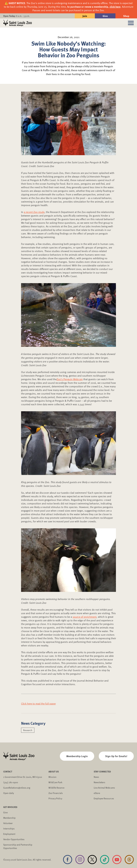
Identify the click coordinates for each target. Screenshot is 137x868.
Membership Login (77, 756)
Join (85, 16)
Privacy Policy (55, 798)
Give (105, 16)
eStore (97, 793)
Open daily (9, 793)
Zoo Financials (56, 793)
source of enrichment (85, 617)
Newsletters (99, 782)
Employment (9, 834)
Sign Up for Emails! (116, 756)
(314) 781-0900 (11, 782)
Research (28, 730)
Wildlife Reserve (56, 788)
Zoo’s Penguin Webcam (70, 379)
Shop (126, 16)
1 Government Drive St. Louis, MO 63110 (23, 777)
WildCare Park (55, 782)
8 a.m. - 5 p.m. (16, 16)
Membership (9, 818)
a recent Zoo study (34, 212)
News (96, 777)
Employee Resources (104, 798)
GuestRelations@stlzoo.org (17, 788)
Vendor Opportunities (14, 839)
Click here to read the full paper (38, 704)
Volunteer (8, 823)
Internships (9, 829)
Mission (52, 777)
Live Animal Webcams (104, 788)
